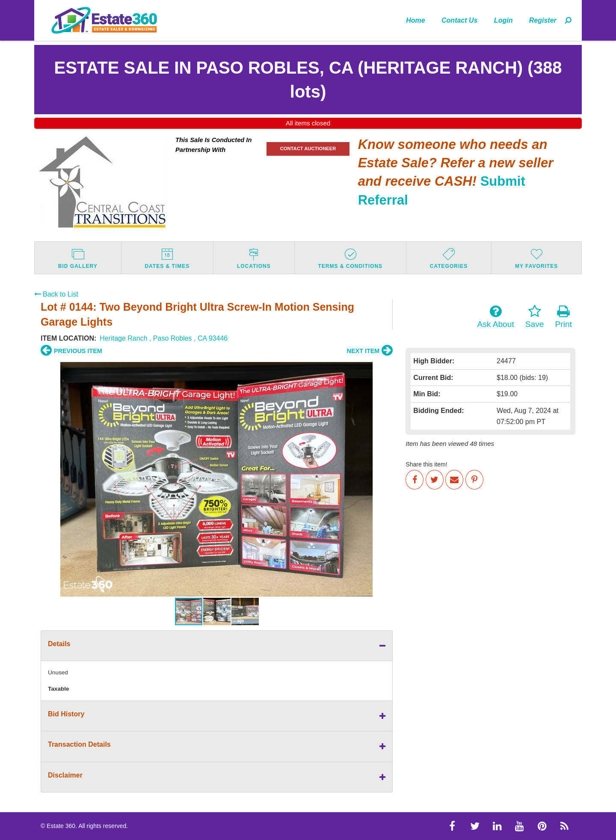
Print (564, 317)
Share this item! (426, 464)
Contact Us (459, 20)
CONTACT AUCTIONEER (308, 148)
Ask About (495, 317)
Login (503, 20)
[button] (48, 479)
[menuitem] (416, 20)
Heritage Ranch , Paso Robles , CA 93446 (164, 338)
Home (415, 20)
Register (543, 20)
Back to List (56, 294)
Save (535, 317)
